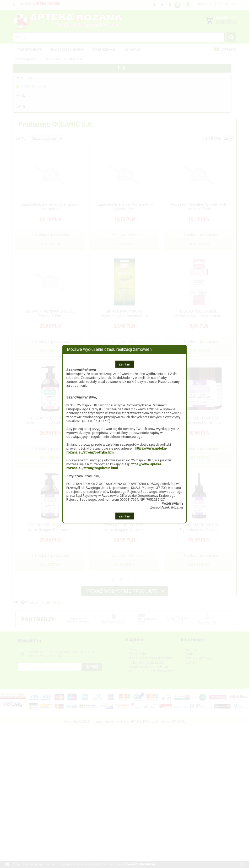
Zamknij (124, 364)
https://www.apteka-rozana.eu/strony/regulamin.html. (114, 466)
